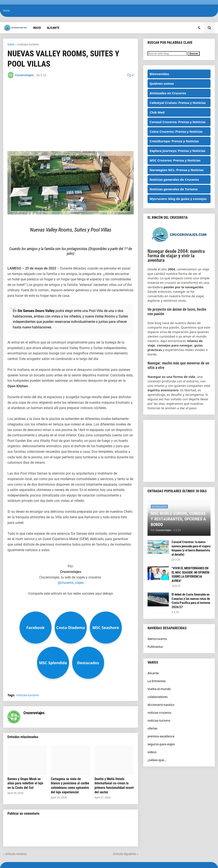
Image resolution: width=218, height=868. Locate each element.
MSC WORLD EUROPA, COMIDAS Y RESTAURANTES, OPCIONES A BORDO (178, 519)
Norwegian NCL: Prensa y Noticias (177, 170)
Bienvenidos (159, 74)
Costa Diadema (71, 628)
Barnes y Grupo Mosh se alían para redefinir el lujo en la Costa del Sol (25, 783)
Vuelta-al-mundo (159, 689)
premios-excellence (161, 736)
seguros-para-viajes (161, 744)
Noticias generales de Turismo (174, 189)
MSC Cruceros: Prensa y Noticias (175, 160)
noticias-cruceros (159, 713)
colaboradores (158, 697)
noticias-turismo (28, 44)
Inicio (6, 11)
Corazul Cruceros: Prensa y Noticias (178, 122)
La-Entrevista (157, 681)
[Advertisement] (71, 117)
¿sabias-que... (157, 760)
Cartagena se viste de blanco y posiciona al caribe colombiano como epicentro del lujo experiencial (70, 786)
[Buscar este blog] (167, 53)
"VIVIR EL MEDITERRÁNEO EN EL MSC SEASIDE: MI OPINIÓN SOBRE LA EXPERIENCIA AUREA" (190, 575)
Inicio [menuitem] (37, 28)
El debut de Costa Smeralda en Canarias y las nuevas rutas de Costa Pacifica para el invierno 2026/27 (191, 601)
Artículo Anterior (16, 854)
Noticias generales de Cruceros (174, 179)
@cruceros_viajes (71, 583)
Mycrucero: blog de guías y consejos (178, 199)
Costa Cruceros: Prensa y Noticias (176, 131)
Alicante (153, 673)
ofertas (153, 728)
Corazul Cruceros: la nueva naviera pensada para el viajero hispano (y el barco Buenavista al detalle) (191, 548)
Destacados (88, 663)
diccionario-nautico (161, 705)
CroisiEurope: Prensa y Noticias (174, 141)
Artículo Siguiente (124, 854)
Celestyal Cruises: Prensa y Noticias (178, 103)
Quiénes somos (162, 83)
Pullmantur (155, 647)
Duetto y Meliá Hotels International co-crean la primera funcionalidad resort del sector (114, 786)
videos (152, 752)
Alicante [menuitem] (53, 28)
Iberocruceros (157, 639)
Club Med (157, 112)
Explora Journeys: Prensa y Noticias (178, 151)
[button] (199, 28)
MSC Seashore (106, 628)
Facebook (36, 628)
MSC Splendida (53, 663)
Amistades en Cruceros (168, 93)
